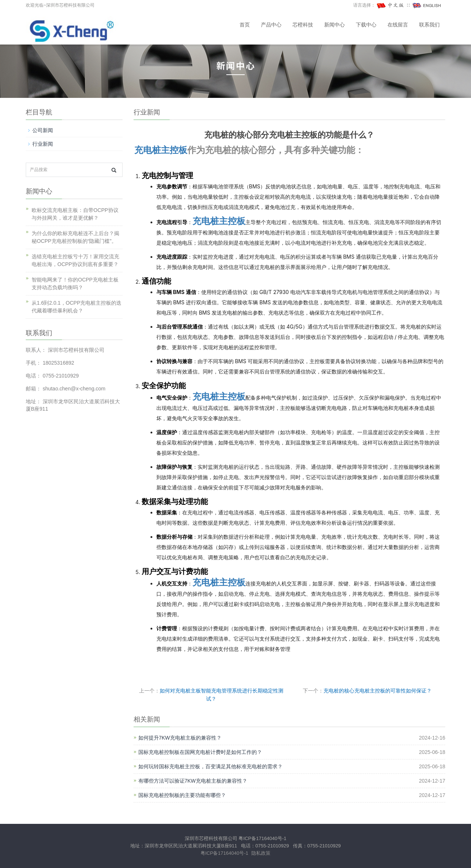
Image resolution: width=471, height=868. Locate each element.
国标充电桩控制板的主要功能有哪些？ (182, 795)
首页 (245, 25)
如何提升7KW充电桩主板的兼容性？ (180, 738)
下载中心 (366, 25)
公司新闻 (43, 130)
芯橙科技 (303, 25)
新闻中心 (334, 25)
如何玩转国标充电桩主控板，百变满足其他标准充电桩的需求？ (210, 766)
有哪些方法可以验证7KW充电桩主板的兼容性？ (193, 781)
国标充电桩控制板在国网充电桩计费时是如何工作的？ (200, 752)
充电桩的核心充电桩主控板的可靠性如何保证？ (378, 691)
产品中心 (271, 25)
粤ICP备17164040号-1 (262, 838)
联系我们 (429, 25)
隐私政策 (261, 853)
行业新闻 (43, 144)
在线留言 (398, 25)
